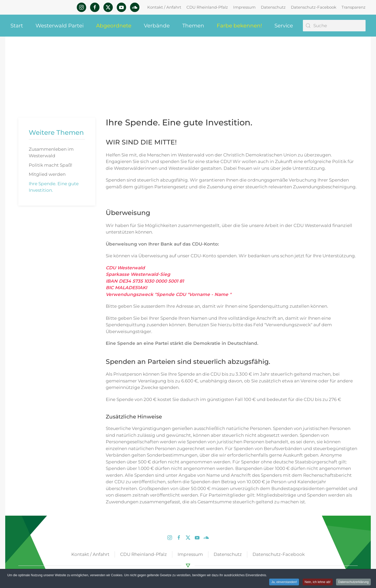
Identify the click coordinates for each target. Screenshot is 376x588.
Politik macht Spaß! (50, 165)
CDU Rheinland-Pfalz (207, 7)
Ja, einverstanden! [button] (284, 582)
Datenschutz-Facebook (314, 7)
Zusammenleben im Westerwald (51, 153)
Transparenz (354, 7)
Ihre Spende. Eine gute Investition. (54, 187)
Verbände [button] (157, 26)
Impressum (244, 7)
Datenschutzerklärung (353, 582)
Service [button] (284, 26)
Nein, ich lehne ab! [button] (318, 582)
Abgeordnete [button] (114, 26)
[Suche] (334, 26)
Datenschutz (273, 7)
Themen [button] (193, 26)
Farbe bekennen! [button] (239, 26)
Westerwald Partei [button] (60, 26)
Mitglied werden (47, 174)
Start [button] (17, 26)
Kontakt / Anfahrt (164, 7)
